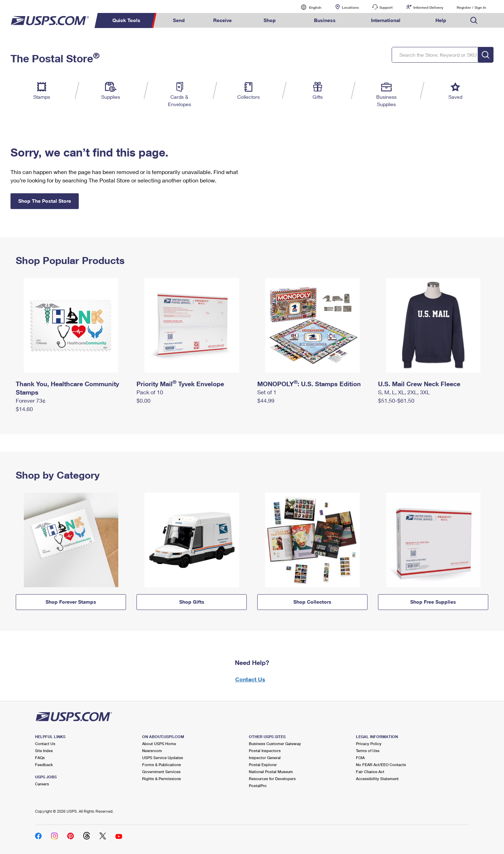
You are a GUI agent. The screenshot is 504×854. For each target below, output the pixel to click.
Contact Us (250, 679)
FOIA (360, 758)
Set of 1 (267, 392)
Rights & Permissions (162, 779)
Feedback (44, 765)
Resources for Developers (272, 779)
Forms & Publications (162, 765)
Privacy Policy (369, 744)
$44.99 (266, 400)
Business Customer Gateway (275, 744)
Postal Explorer (263, 765)
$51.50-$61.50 (396, 400)
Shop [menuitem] (270, 20)
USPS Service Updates (163, 758)
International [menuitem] (386, 20)
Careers (42, 784)
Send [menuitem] (179, 20)
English (308, 7)
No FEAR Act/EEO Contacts (381, 765)
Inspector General (265, 758)
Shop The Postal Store (45, 201)
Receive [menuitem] (222, 20)
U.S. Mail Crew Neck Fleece (419, 384)
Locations (350, 7)
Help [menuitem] (441, 20)
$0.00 (143, 400)
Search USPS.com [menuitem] (474, 20)
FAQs (40, 758)
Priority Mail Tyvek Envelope (180, 384)
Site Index (44, 751)
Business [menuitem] (325, 20)
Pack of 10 (150, 392)
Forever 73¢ (31, 400)
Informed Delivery (428, 7)
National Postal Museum (271, 772)
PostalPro (258, 786)
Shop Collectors (312, 602)
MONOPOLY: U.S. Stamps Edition (309, 384)
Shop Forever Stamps (71, 602)
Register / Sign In (471, 7)
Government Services (161, 772)
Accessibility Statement (377, 779)
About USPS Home (159, 744)
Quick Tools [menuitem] (126, 20)
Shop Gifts (192, 602)
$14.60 (24, 409)
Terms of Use (368, 751)
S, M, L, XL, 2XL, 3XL (404, 392)
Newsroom (152, 751)
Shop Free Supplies (433, 602)
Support (386, 7)
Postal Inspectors (265, 751)
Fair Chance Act (370, 772)
